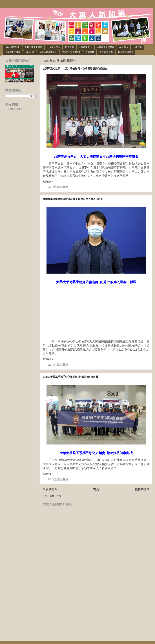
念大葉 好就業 (106, 52)
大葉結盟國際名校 (48, 52)
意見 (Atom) (55, 496)
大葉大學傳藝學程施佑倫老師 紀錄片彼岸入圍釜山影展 (73, 199)
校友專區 (124, 47)
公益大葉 (137, 47)
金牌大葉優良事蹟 (33, 47)
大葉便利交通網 (13, 52)
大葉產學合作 (85, 47)
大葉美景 (90, 52)
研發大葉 (69, 47)
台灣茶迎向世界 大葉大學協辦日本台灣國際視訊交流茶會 (75, 69)
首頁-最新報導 (13, 47)
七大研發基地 (53, 47)
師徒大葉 (30, 52)
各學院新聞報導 (125, 52)
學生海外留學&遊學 (71, 52)
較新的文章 (50, 489)
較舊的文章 (142, 489)
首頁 (96, 489)
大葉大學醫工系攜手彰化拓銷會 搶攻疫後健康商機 (70, 377)
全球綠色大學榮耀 (106, 47)
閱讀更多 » (48, 182)
